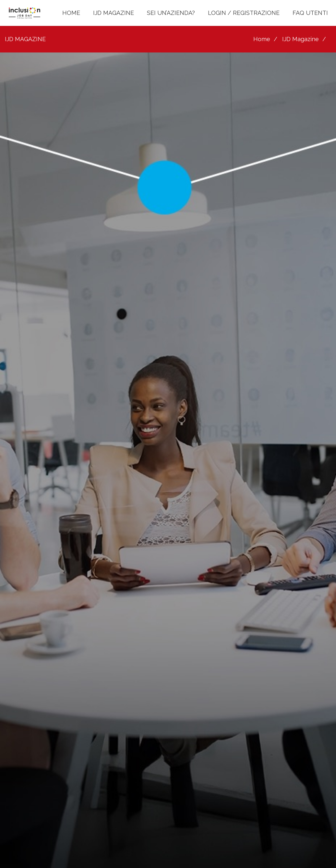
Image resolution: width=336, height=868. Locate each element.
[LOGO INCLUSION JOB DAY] (24, 13)
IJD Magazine (300, 39)
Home (262, 39)
